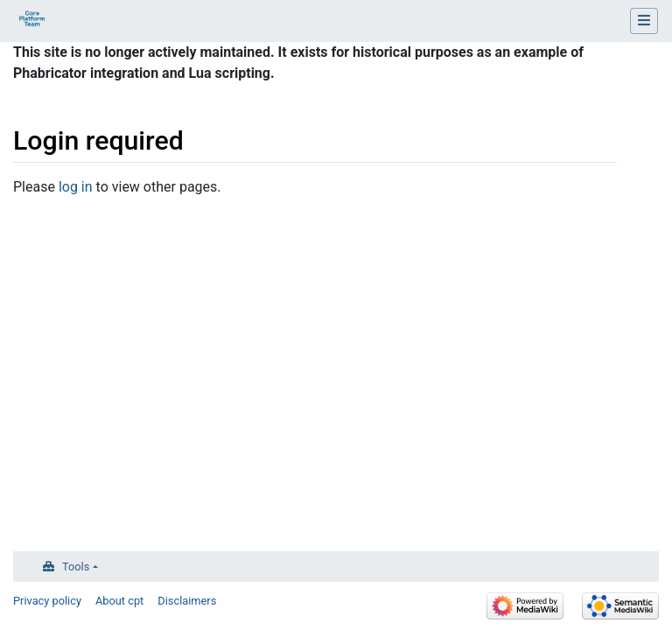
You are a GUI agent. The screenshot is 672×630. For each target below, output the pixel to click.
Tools (76, 567)
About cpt (119, 601)
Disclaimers (187, 601)
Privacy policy (47, 601)
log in (76, 187)
